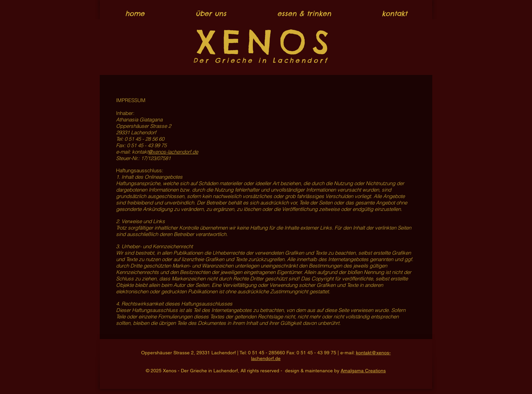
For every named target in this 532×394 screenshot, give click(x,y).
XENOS (266, 42)
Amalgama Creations (363, 371)
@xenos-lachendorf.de (173, 152)
